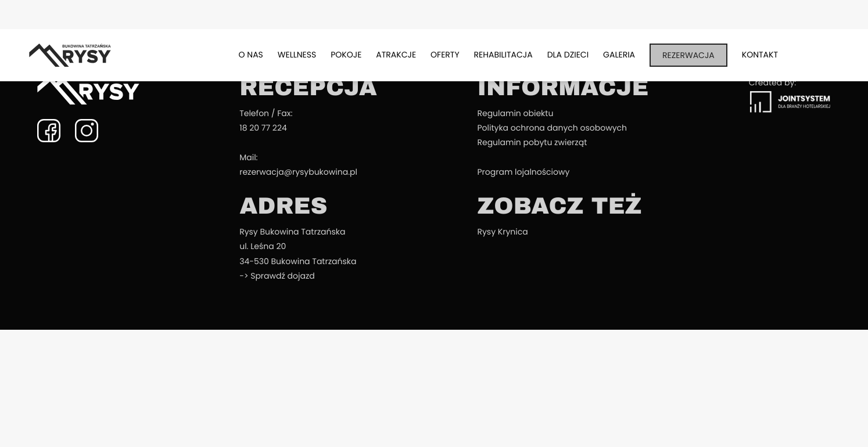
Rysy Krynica (502, 232)
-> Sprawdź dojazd (277, 276)
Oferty (445, 55)
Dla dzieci (568, 55)
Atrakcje (396, 55)
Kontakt (760, 55)
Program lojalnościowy (523, 172)
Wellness (297, 55)
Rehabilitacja (503, 55)
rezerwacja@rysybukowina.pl (298, 172)
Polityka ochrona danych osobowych (552, 128)
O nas (251, 55)
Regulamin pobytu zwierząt (532, 142)
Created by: (790, 95)
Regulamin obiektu (515, 113)
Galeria (619, 55)
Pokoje (346, 55)
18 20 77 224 (263, 128)
